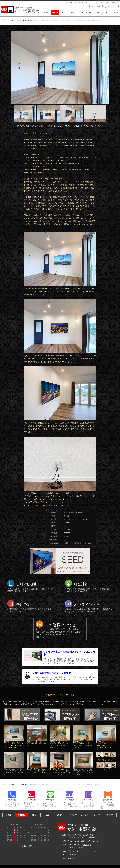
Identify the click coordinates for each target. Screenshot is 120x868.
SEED (72, 12)
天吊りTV (98, 12)
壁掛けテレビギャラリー (20, 21)
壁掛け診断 (96, 6)
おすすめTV (90, 12)
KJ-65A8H (67, 533)
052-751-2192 (73, 847)
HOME (46, 12)
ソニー (66, 526)
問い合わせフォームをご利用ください (82, 851)
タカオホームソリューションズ (75, 519)
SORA (81, 12)
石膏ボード (68, 523)
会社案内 (116, 12)
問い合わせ (112, 6)
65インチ (67, 529)
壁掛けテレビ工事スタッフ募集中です (84, 837)
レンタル (107, 12)
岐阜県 (66, 516)
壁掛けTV (55, 12)
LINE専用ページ (74, 855)
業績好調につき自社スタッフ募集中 (52, 673)
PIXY (64, 12)
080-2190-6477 (75, 845)
